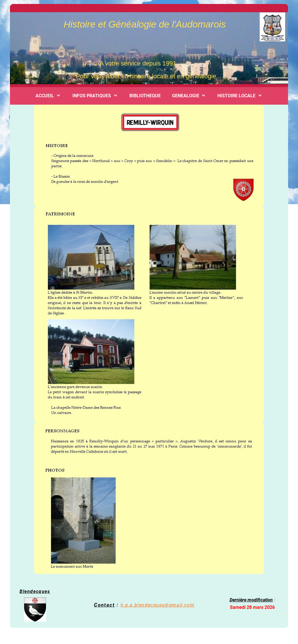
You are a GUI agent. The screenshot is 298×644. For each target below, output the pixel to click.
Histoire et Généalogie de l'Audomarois (143, 24)
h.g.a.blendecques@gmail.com (158, 605)
